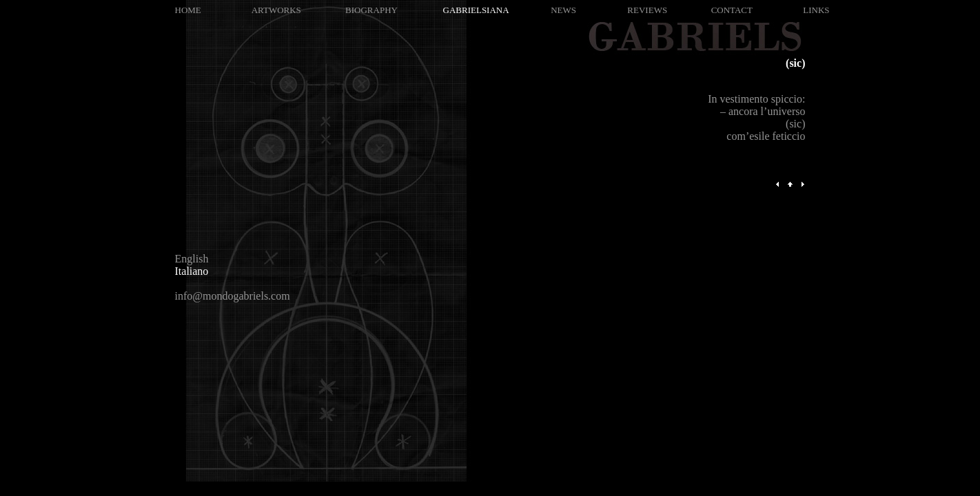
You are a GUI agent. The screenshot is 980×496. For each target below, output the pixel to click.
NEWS (563, 10)
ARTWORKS (276, 10)
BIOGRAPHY (371, 10)
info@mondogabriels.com (233, 296)
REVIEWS (647, 10)
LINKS (816, 10)
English (192, 259)
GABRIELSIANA (476, 10)
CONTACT (732, 10)
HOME (188, 10)
